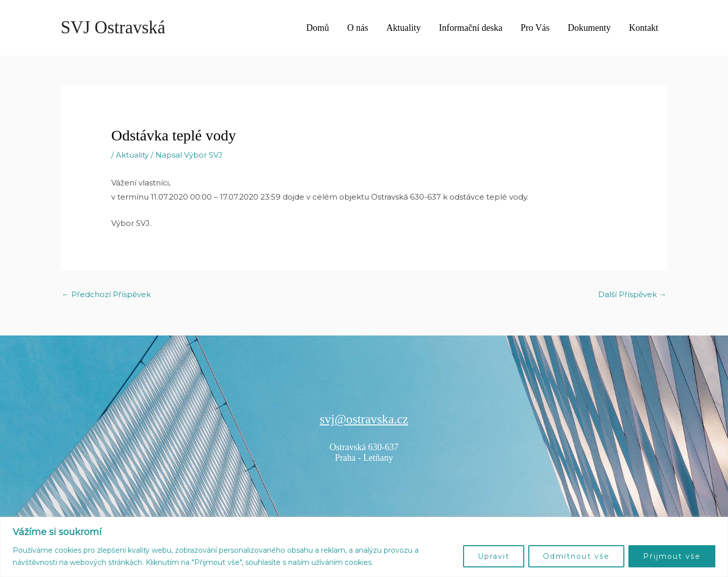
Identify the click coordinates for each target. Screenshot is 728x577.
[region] (364, 547)
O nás (358, 28)
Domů (318, 28)
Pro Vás (535, 28)
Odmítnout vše (576, 556)
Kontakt (644, 28)
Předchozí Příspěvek (106, 294)
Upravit (494, 556)
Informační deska (470, 28)
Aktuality (403, 28)
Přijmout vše (672, 556)
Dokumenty (589, 28)
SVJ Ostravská (113, 28)
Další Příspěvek (632, 294)
